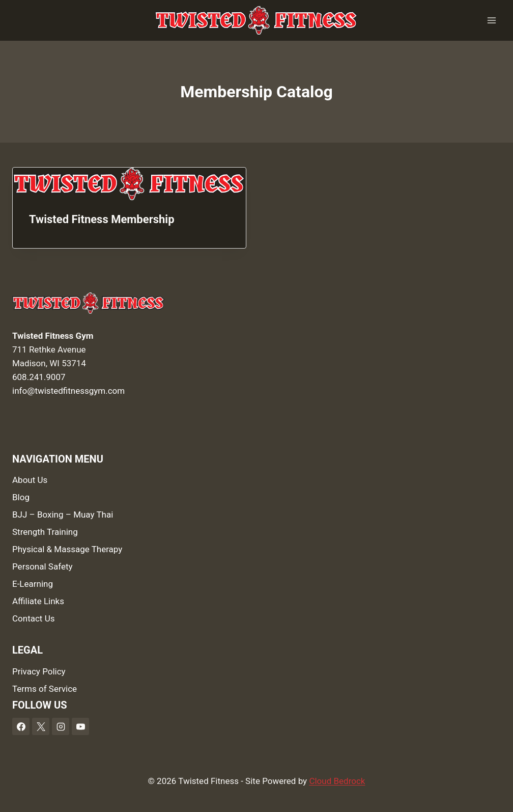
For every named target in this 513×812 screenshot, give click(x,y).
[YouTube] (80, 726)
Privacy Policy (39, 671)
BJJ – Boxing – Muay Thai (63, 515)
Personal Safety (42, 566)
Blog (21, 497)
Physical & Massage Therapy (67, 549)
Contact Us (33, 618)
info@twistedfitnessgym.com (68, 391)
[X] (41, 726)
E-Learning (33, 584)
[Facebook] (21, 726)
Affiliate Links (38, 601)
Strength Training (45, 532)
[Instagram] (61, 726)
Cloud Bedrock (337, 781)
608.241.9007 (39, 377)
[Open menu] (491, 20)
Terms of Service (45, 689)
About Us (30, 480)
